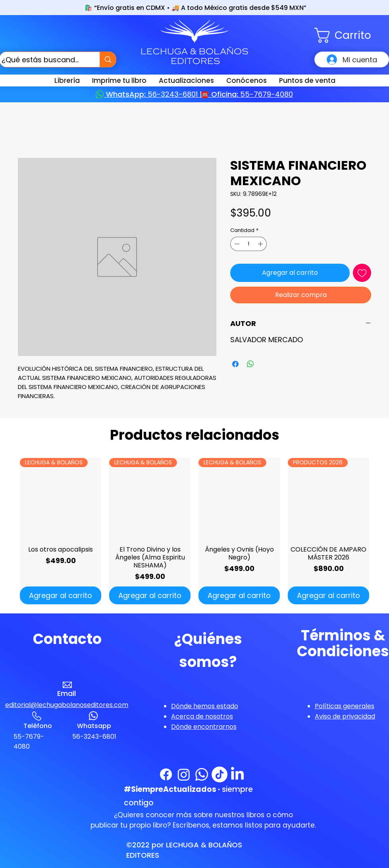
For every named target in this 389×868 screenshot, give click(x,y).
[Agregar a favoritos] (362, 273)
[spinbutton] (249, 244)
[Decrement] (236, 244)
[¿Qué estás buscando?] (42, 59)
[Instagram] (184, 774)
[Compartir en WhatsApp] (250, 364)
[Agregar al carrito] (61, 595)
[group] (194, 531)
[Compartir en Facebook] (235, 364)
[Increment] (261, 244)
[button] (352, 35)
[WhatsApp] (202, 774)
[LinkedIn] (237, 774)
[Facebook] (166, 774)
